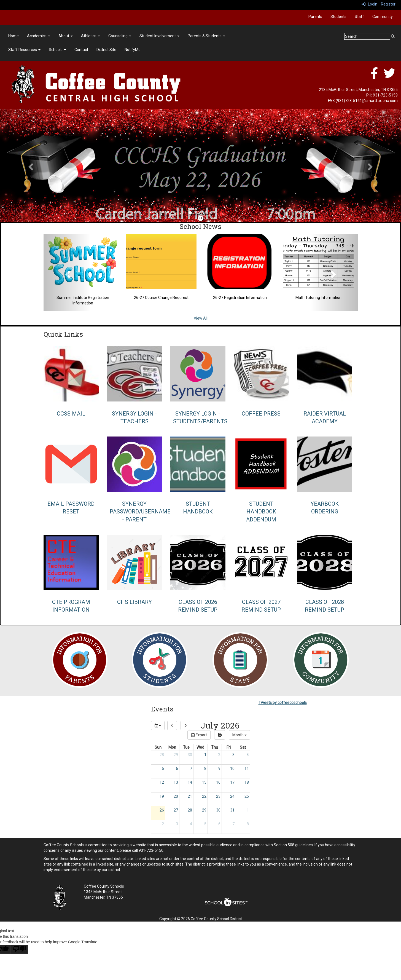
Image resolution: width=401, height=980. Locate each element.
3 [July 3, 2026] (233, 755)
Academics (39, 36)
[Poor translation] (19, 949)
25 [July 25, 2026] (247, 796)
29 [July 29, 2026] (204, 810)
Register (388, 4)
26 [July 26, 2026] (162, 810)
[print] (220, 735)
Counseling (120, 36)
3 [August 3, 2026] (177, 824)
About (66, 36)
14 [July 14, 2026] (190, 782)
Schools (57, 50)
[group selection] (158, 725)
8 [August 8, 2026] (248, 824)
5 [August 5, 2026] (205, 824)
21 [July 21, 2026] (190, 796)
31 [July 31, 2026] (232, 810)
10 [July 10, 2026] (232, 769)
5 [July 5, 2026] (163, 769)
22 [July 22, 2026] (204, 796)
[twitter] (389, 76)
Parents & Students (206, 36)
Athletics (91, 36)
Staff (359, 17)
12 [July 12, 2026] (162, 782)
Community (383, 17)
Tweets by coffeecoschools (283, 703)
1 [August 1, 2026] (248, 810)
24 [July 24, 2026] (232, 796)
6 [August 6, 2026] (219, 824)
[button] (30, 165)
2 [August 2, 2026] (163, 824)
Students (338, 17)
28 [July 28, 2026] (190, 810)
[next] (185, 725)
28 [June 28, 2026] (162, 755)
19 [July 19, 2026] (162, 796)
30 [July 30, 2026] (218, 810)
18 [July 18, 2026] (247, 782)
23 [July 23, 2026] (218, 796)
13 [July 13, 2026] (176, 782)
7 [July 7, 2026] (191, 769)
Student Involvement (159, 36)
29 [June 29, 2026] (176, 755)
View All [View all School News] (201, 318)
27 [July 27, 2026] (176, 810)
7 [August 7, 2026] (233, 824)
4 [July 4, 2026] (248, 755)
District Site (106, 50)
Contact (81, 50)
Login (369, 4)
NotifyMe (133, 50)
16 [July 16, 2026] (218, 782)
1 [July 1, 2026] (205, 755)
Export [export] (199, 735)
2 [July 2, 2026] (219, 755)
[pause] (201, 218)
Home (14, 36)
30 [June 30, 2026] (190, 755)
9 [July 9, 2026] (219, 769)
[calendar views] (239, 735)
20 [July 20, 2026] (176, 796)
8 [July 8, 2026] (205, 769)
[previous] (172, 725)
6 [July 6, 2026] (177, 769)
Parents (315, 17)
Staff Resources (24, 50)
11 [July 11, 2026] (247, 769)
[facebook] (374, 76)
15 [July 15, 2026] (204, 782)
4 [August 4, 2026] (191, 824)
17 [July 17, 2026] (232, 782)
